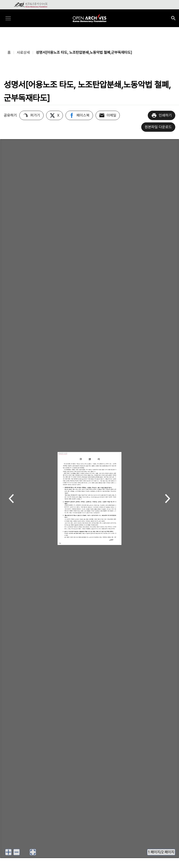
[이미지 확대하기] (8, 852)
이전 (11, 499)
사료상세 (23, 52)
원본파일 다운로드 (158, 127)
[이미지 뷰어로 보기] (33, 852)
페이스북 (79, 115)
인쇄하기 (162, 115)
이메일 (108, 115)
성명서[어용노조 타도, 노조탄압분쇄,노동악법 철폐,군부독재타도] (84, 52)
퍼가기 (31, 115)
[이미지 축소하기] (17, 852)
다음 (168, 499)
